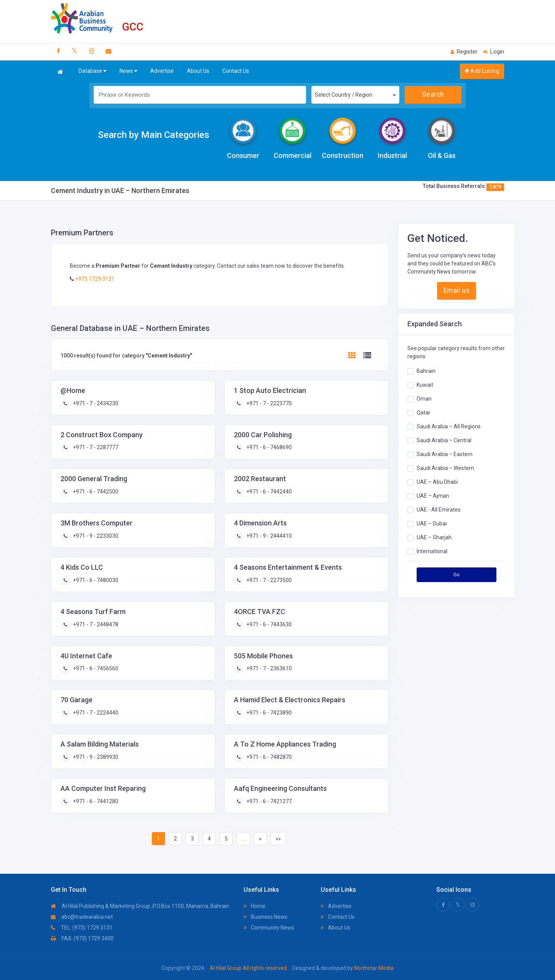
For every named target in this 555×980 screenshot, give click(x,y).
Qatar (424, 413)
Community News (269, 928)
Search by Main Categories (154, 135)
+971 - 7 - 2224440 (95, 713)
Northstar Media (373, 968)
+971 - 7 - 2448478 (95, 624)
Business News (266, 917)
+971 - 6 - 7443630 (268, 624)
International (432, 551)
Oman (424, 399)
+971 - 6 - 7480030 (95, 580)
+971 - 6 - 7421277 (268, 801)
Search (433, 94)
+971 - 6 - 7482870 (268, 757)
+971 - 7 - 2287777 (95, 447)
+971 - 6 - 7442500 (95, 492)
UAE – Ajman (433, 496)
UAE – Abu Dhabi (437, 482)
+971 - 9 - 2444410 (268, 536)
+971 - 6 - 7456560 (95, 668)
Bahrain (426, 371)
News (128, 71)
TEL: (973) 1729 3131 (82, 928)
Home (255, 906)
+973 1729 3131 (94, 279)
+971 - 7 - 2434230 (95, 403)
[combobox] (355, 95)
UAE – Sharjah (434, 537)
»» (278, 839)
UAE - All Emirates (439, 510)
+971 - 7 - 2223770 (268, 403)
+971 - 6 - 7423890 (268, 713)
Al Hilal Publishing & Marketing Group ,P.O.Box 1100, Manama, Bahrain (140, 906)
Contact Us (236, 71)
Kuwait (425, 385)
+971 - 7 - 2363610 (268, 668)
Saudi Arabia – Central (444, 440)
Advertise (162, 71)
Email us (457, 290)
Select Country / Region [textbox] (344, 95)
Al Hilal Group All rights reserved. (249, 968)
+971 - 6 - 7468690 (268, 447)
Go (457, 575)
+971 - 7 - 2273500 (268, 580)
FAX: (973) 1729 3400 (82, 938)
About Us (198, 71)
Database (92, 71)
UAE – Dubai (432, 524)
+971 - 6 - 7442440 (268, 492)
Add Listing (482, 71)
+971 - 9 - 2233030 (95, 536)
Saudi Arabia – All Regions (449, 426)
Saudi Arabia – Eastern (445, 454)
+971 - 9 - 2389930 (95, 757)
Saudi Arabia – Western (445, 468)
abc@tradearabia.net (82, 917)
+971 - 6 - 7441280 (95, 801)
